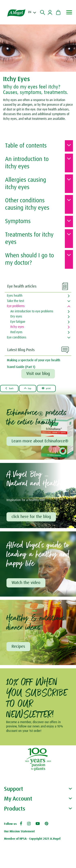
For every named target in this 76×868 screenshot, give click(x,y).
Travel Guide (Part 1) (21, 367)
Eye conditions (17, 337)
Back (9, 388)
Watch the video (26, 583)
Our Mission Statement (19, 831)
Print (46, 388)
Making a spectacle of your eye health (34, 360)
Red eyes (16, 332)
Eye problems (16, 306)
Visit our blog (38, 374)
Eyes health (15, 296)
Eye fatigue (18, 322)
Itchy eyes (17, 327)
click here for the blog (31, 517)
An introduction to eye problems (32, 311)
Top (28, 388)
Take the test (16, 301)
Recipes (18, 647)
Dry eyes (16, 316)
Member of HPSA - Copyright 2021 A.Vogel (32, 839)
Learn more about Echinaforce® (40, 441)
